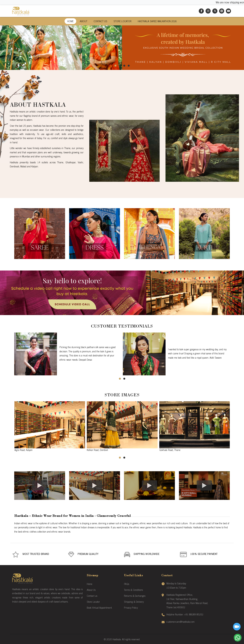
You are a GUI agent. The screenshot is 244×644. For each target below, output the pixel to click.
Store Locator (123, 22)
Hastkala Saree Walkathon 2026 (157, 22)
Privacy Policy (131, 608)
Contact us (92, 596)
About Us (91, 590)
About (84, 22)
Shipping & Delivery (134, 602)
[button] (115, 66)
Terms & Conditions (133, 590)
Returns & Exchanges (135, 596)
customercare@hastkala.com (180, 622)
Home (70, 22)
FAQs (127, 584)
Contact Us (100, 22)
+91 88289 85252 (194, 615)
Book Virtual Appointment (99, 608)
